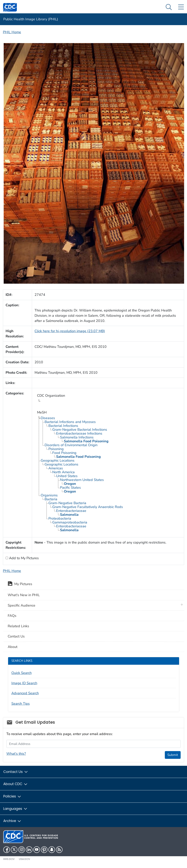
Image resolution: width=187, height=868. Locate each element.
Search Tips (21, 704)
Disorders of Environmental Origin (71, 445)
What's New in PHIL (24, 595)
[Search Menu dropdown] (169, 7)
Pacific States (70, 488)
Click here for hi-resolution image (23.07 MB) (70, 331)
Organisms (49, 495)
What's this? (16, 754)
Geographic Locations (58, 460)
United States (67, 476)
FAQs (12, 616)
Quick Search (22, 673)
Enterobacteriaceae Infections (79, 433)
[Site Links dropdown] (181, 7)
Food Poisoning (64, 453)
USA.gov (25, 859)
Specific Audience (22, 605)
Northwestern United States (82, 480)
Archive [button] (12, 821)
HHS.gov (9, 859)
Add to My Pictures (23, 558)
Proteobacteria (60, 518)
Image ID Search (24, 683)
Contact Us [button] (16, 772)
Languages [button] (15, 809)
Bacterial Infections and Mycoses (70, 422)
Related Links (18, 626)
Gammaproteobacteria (70, 522)
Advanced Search (25, 693)
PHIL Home (12, 32)
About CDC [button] (16, 784)
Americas (56, 468)
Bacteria (51, 499)
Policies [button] (12, 796)
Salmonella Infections (77, 437)
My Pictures (20, 584)
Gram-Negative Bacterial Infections (80, 430)
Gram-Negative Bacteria (67, 503)
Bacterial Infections (63, 426)
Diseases (48, 418)
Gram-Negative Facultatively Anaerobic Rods (88, 507)
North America (63, 472)
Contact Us (16, 636)
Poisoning (56, 449)
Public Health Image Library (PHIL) (31, 19)
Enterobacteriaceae (71, 511)
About (13, 647)
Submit (173, 755)
